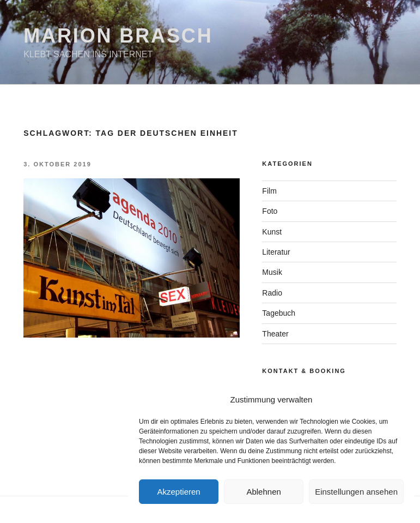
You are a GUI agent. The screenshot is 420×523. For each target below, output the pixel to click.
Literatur (276, 252)
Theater (275, 334)
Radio (272, 293)
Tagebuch (279, 313)
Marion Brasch (118, 36)
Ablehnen (263, 492)
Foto (270, 211)
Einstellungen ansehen (356, 492)
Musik (272, 272)
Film (269, 191)
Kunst (272, 232)
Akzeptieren (178, 492)
